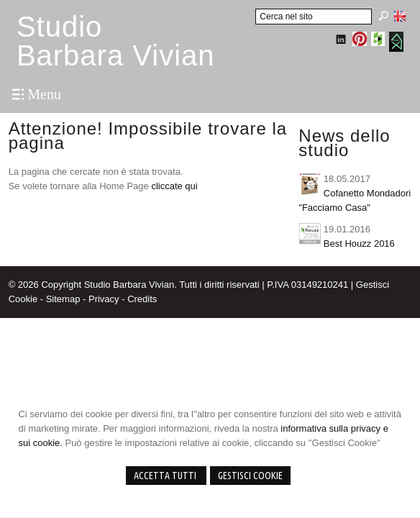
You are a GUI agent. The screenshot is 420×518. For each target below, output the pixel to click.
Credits (142, 299)
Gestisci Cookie (250, 476)
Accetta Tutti (166, 476)
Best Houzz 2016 (359, 244)
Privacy (104, 299)
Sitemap (63, 299)
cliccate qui (174, 186)
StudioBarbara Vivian (116, 41)
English (400, 16)
